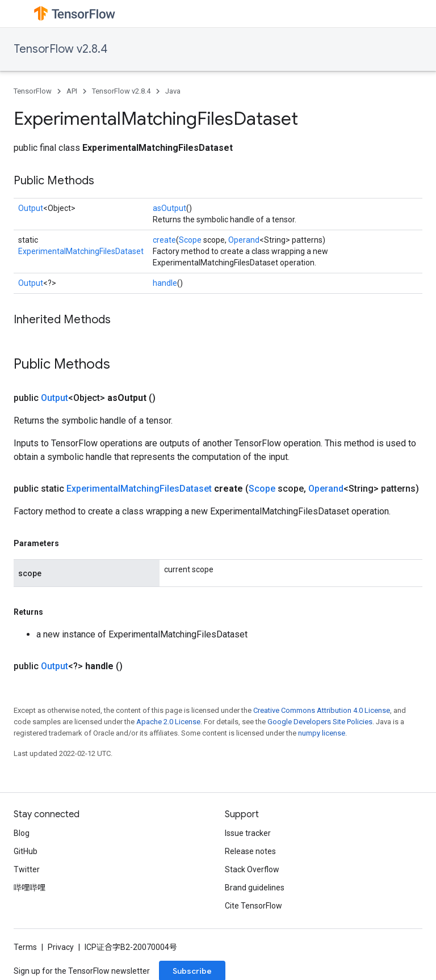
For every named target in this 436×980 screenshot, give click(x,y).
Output (31, 208)
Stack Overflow (252, 869)
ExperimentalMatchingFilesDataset (81, 251)
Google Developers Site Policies (320, 722)
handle (165, 283)
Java (173, 91)
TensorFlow (33, 91)
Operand (244, 240)
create (164, 240)
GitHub (26, 851)
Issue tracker (248, 833)
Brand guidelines (255, 888)
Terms (25, 947)
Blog (22, 833)
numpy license (322, 733)
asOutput (169, 208)
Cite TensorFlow (253, 906)
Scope (190, 240)
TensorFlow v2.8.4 (60, 49)
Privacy (61, 947)
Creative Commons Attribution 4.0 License (322, 710)
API (72, 91)
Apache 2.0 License (168, 722)
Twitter (27, 869)
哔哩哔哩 (30, 888)
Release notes (250, 851)
